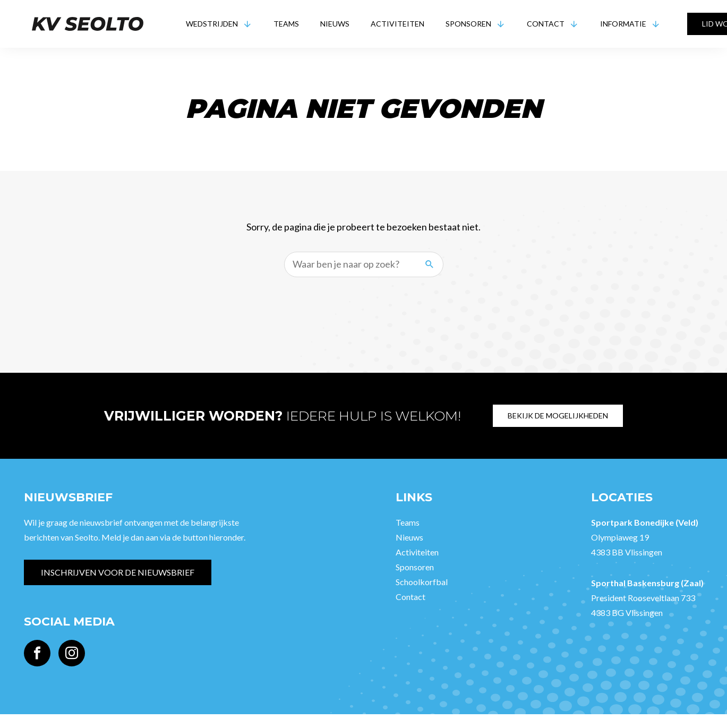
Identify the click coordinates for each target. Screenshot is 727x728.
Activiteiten (397, 24)
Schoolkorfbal (422, 582)
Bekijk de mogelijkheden (558, 416)
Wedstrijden (212, 24)
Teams (286, 24)
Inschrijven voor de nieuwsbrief (118, 572)
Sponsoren (468, 24)
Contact (546, 24)
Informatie (623, 24)
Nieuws (335, 24)
